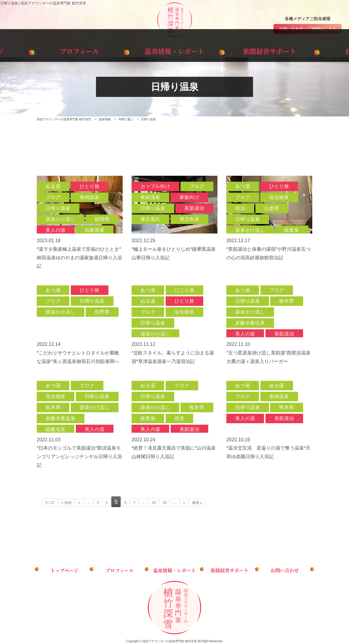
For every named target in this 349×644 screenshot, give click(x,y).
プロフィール (107, 50)
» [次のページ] (184, 503)
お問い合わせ (310, 50)
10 (154, 503)
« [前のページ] (79, 503)
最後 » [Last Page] (197, 503)
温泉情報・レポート (174, 50)
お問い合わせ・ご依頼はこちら (308, 29)
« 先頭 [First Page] (66, 503)
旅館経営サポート (243, 50)
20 (165, 503)
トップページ (38, 50)
